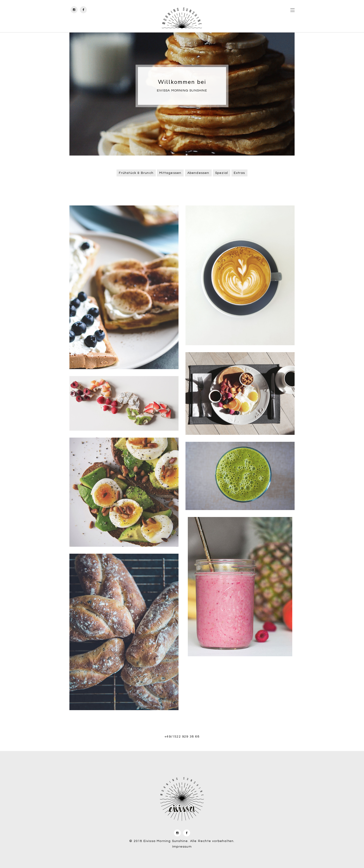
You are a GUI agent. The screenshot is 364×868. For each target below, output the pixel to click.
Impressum (182, 847)
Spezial (222, 173)
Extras (239, 173)
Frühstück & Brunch (136, 173)
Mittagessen (170, 173)
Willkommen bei (182, 82)
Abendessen (198, 173)
